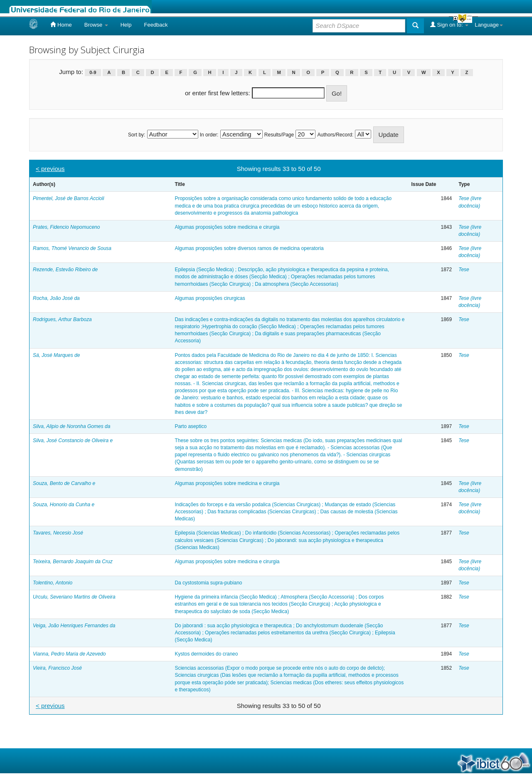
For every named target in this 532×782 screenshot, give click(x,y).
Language (489, 25)
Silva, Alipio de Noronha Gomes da (71, 426)
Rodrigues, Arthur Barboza (62, 319)
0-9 (93, 72)
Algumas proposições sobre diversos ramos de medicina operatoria (249, 248)
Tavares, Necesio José (58, 533)
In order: (209, 135)
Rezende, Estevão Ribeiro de (65, 270)
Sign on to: (449, 25)
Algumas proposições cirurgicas (210, 298)
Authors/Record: (336, 135)
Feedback (156, 25)
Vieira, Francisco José (57, 668)
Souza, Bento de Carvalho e (64, 483)
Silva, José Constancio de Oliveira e (73, 440)
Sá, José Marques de (56, 355)
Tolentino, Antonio (53, 583)
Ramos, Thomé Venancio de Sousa (72, 248)
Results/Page (279, 135)
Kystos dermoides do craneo (206, 654)
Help (126, 25)
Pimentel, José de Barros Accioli (69, 198)
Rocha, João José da (56, 298)
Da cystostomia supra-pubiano (208, 583)
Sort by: (137, 135)
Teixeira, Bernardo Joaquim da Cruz (73, 562)
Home (61, 25)
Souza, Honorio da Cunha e (64, 505)
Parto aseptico (191, 426)
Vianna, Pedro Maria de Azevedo (69, 654)
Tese (464, 270)
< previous (50, 169)
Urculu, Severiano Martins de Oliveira (74, 597)
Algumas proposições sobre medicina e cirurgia (227, 227)
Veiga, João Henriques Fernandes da (74, 626)
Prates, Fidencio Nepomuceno (66, 227)
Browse (96, 25)
